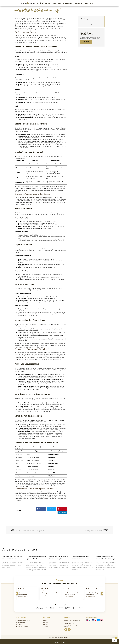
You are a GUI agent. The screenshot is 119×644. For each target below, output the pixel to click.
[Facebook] (66, 630)
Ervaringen (46, 624)
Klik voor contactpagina (22, 626)
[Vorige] (16, 593)
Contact (45, 620)
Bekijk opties (86, 42)
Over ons (45, 622)
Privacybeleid (67, 637)
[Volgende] (103, 593)
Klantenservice (89, 3)
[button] (41, 509)
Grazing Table (57, 3)
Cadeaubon (79, 3)
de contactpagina (69, 624)
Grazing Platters (68, 3)
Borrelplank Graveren (44, 3)
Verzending (46, 626)
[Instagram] (69, 630)
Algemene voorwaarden (55, 637)
